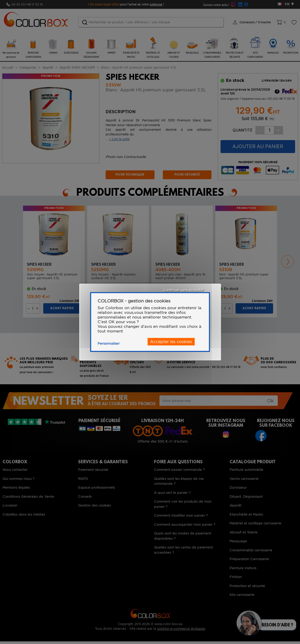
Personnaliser (109, 343)
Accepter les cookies (171, 342)
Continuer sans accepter (184, 290)
